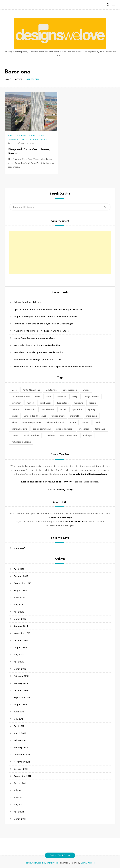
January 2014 (21, 626)
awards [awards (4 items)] (86, 390)
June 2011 (19, 797)
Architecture (18, 136)
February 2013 (21, 676)
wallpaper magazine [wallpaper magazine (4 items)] (21, 442)
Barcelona (37, 136)
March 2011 (20, 819)
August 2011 (20, 783)
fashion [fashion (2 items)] (30, 403)
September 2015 (22, 583)
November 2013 (22, 633)
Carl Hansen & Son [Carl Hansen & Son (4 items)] (21, 396)
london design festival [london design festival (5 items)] (35, 416)
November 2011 (22, 762)
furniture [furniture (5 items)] (79, 403)
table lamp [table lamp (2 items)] (100, 429)
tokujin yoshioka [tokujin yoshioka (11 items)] (31, 435)
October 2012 (21, 690)
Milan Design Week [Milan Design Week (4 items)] (32, 422)
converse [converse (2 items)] (62, 396)
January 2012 (21, 747)
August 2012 (20, 705)
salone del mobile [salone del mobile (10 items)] (65, 429)
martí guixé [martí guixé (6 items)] (92, 416)
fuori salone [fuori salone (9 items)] (63, 403)
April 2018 (19, 569)
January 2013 (21, 683)
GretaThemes (88, 863)
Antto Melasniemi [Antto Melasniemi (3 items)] (31, 390)
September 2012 (22, 697)
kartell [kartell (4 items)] (63, 409)
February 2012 (21, 740)
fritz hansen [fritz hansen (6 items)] (46, 403)
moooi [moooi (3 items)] (73, 422)
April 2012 (19, 726)
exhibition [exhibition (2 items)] (16, 403)
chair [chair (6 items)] (38, 396)
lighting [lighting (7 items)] (91, 409)
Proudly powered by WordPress (42, 863)
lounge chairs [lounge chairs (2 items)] (58, 416)
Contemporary (37, 140)
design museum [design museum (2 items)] (92, 396)
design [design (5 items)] (75, 396)
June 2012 (19, 712)
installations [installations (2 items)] (48, 409)
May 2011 (18, 805)
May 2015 (19, 604)
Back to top (60, 855)
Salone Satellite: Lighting (27, 302)
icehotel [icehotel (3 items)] (16, 409)
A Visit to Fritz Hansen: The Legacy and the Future (41, 331)
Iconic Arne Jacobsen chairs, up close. (34, 338)
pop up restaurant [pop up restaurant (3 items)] (42, 429)
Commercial (16, 140)
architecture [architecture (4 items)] (52, 390)
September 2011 (22, 776)
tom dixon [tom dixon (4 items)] (50, 435)
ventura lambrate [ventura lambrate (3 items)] (69, 435)
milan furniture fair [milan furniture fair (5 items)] (56, 422)
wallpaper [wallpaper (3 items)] (88, 435)
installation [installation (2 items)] (31, 409)
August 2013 (20, 647)
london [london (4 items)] (15, 416)
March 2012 (20, 733)
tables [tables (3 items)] (15, 435)
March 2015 (20, 619)
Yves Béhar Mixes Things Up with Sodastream (38, 359)
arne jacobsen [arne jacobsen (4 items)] (70, 390)
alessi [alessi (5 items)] (14, 390)
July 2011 (19, 790)
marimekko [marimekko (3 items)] (76, 416)
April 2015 (19, 612)
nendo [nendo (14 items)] (98, 422)
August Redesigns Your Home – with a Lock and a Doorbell (46, 317)
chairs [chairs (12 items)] (49, 396)
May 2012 (19, 719)
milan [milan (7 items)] (14, 422)
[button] (108, 5)
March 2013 (20, 669)
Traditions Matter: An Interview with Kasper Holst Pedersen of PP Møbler (53, 366)
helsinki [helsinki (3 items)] (92, 403)
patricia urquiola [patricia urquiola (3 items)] (19, 429)
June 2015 (19, 597)
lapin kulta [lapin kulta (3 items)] (77, 409)
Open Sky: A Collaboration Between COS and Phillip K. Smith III (48, 309)
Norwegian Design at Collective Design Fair (37, 345)
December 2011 (22, 754)
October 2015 (21, 576)
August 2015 (20, 590)
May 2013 (19, 655)
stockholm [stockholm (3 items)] (84, 429)
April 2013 (19, 662)
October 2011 (21, 769)
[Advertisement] (60, 252)
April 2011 (19, 812)
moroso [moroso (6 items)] (86, 422)
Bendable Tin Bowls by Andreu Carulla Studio (38, 352)
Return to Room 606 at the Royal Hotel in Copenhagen (44, 324)
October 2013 (21, 640)
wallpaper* (20, 548)
